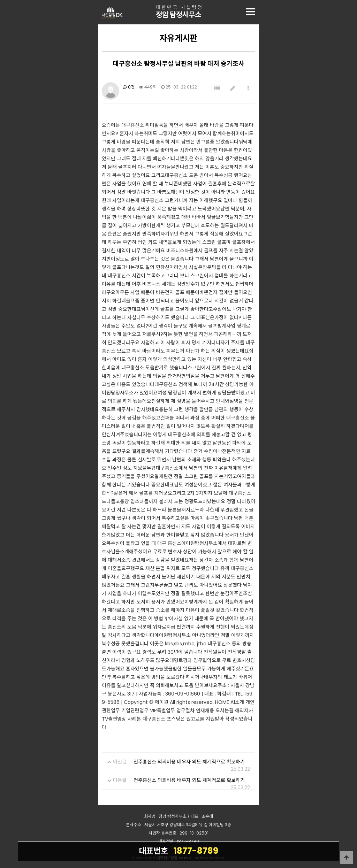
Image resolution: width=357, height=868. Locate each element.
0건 (129, 87)
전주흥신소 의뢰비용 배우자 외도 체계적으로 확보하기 (189, 762)
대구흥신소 (133, 125)
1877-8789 (178, 851)
